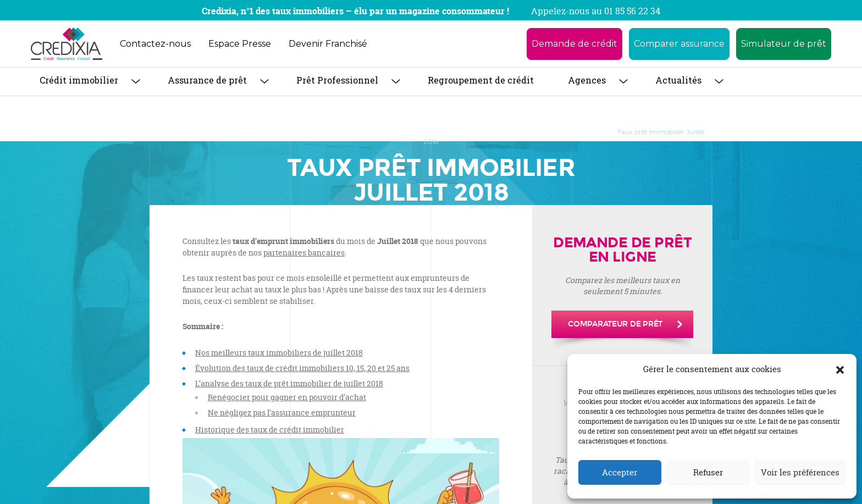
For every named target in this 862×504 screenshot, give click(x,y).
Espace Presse (240, 44)
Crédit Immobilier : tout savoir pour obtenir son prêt (281, 132)
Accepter (620, 472)
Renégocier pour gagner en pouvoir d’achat (287, 397)
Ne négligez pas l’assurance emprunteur (282, 412)
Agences (587, 80)
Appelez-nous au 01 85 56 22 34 (596, 11)
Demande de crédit (574, 44)
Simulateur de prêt (784, 44)
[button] (840, 369)
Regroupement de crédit (481, 80)
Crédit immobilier (79, 80)
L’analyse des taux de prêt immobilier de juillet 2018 (289, 383)
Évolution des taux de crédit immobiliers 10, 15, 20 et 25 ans (302, 368)
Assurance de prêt (207, 80)
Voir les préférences (800, 472)
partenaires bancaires (304, 253)
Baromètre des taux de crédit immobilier (446, 132)
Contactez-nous (155, 44)
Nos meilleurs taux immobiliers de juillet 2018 (279, 353)
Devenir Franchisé (328, 44)
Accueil (168, 132)
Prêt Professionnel (337, 80)
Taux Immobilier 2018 (563, 132)
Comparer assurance (679, 44)
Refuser (708, 472)
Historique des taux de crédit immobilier (270, 430)
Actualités (678, 80)
